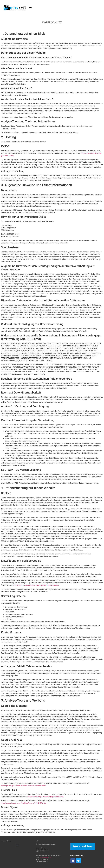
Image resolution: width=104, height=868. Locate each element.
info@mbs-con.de (45, 857)
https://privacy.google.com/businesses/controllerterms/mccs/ (24, 786)
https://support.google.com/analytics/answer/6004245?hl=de (23, 803)
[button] (30, 8)
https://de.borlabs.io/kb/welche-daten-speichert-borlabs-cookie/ (36, 585)
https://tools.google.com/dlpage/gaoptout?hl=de (46, 797)
